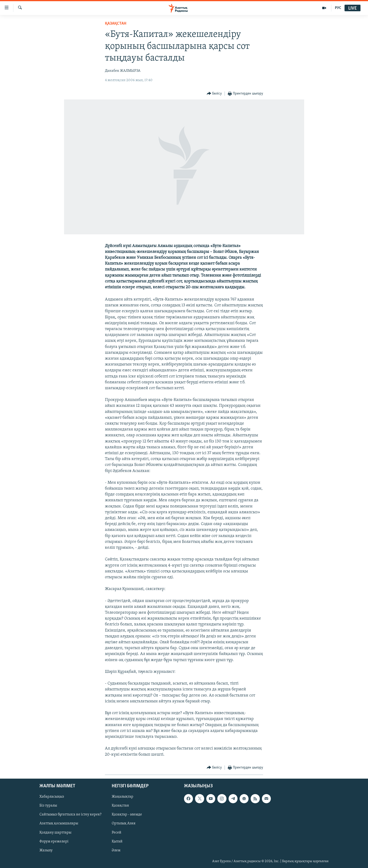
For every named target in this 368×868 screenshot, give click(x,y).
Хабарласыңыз (52, 797)
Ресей (117, 832)
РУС (338, 8)
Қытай (117, 841)
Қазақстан (120, 806)
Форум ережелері (54, 841)
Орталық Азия (124, 823)
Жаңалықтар (123, 797)
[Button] (214, 94)
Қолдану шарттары (55, 832)
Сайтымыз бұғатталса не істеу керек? (70, 815)
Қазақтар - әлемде (127, 815)
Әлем (116, 850)
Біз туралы (48, 806)
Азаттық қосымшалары (59, 823)
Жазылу (46, 850)
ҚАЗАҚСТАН (116, 24)
